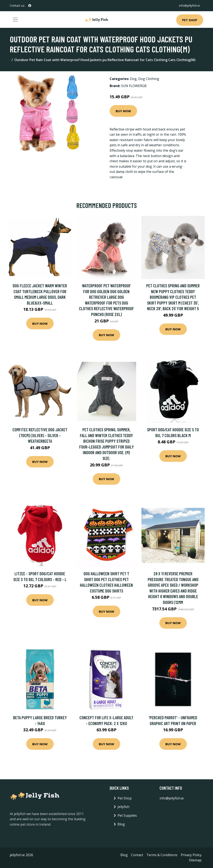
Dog (133, 79)
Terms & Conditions (162, 855)
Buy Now (123, 111)
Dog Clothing (149, 79)
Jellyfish (123, 807)
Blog (121, 824)
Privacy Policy (191, 855)
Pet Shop (190, 20)
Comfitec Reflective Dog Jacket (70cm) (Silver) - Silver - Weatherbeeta (40, 435)
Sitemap (195, 860)
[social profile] (30, 6)
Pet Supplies (127, 815)
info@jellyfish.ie (189, 6)
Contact (137, 855)
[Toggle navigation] (15, 20)
